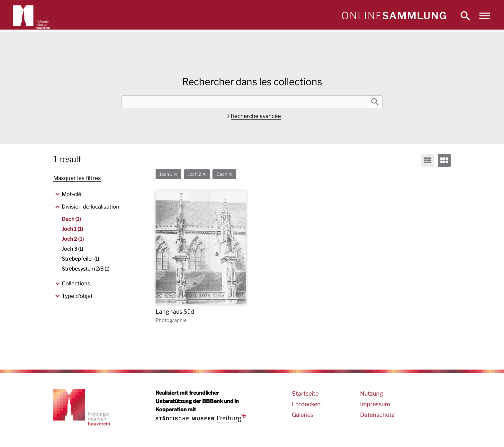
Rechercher (375, 102)
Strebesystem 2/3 (85, 269)
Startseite (305, 393)
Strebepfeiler (80, 259)
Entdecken (306, 404)
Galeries (303, 415)
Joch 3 (72, 249)
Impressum (375, 404)
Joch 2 (194, 174)
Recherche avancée (256, 116)
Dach (222, 174)
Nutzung (372, 393)
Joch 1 (166, 174)
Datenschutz (377, 415)
